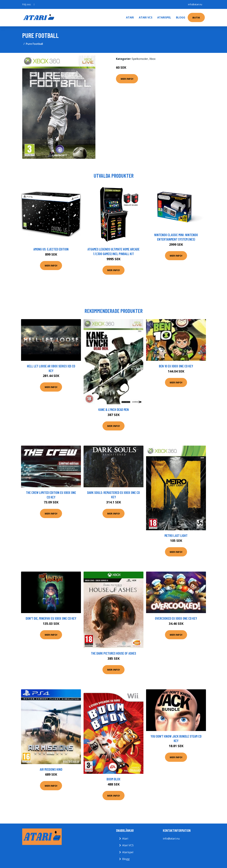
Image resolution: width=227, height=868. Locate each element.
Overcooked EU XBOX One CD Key (176, 618)
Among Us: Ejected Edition (51, 249)
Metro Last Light (176, 535)
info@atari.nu (195, 4)
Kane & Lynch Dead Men (114, 409)
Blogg (181, 17)
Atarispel (164, 17)
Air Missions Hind (51, 769)
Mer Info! (127, 79)
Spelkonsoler (140, 59)
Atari (130, 17)
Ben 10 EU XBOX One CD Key (176, 366)
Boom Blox (113, 779)
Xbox (152, 59)
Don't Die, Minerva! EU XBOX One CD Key (51, 618)
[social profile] (34, 4)
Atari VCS (146, 17)
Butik (196, 17)
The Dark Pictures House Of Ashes (113, 653)
